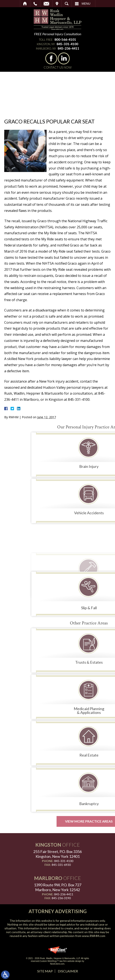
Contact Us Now (58, 67)
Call (35, 4)
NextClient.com (57, 964)
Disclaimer (68, 971)
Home (25, 4)
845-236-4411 (68, 48)
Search (67, 4)
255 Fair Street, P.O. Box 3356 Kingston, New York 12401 (57, 854)
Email (46, 4)
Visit (57, 4)
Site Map (45, 971)
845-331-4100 (67, 44)
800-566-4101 (65, 39)
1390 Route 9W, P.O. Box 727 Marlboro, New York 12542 (58, 887)
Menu (86, 4)
